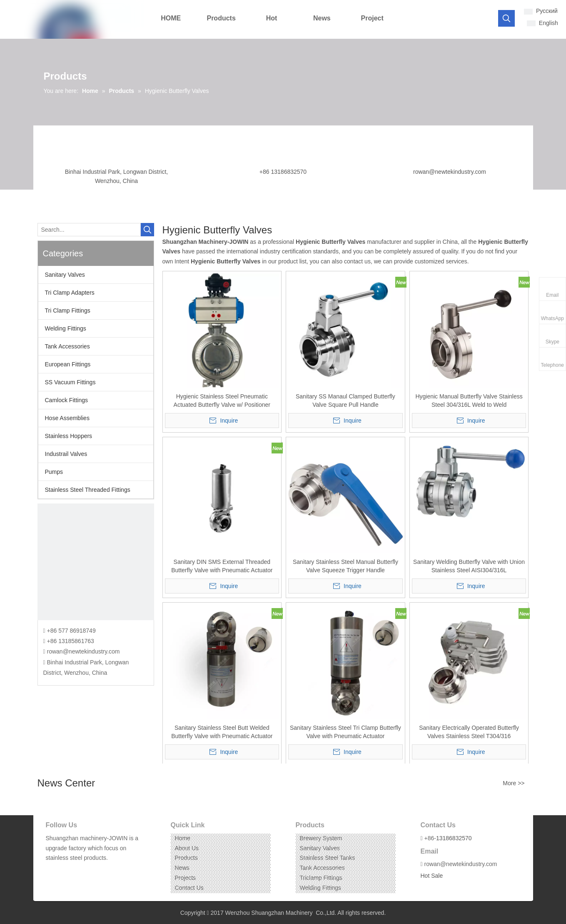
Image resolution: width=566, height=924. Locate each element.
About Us (187, 848)
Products (186, 858)
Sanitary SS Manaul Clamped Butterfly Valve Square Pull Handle (345, 401)
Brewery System (321, 838)
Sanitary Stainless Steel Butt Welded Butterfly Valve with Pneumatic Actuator (222, 732)
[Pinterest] (90, 871)
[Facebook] (51, 871)
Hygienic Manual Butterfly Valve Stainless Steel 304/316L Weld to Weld (469, 401)
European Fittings (68, 364)
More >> (514, 783)
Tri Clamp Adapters (70, 293)
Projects (186, 878)
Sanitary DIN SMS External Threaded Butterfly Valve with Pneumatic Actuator (222, 566)
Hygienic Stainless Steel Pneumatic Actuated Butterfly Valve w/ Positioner (222, 401)
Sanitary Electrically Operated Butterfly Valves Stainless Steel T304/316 (469, 732)
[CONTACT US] (96, 562)
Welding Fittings (66, 328)
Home (183, 838)
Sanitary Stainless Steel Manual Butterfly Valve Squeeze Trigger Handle (345, 566)
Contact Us (189, 888)
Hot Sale (432, 876)
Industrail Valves (66, 454)
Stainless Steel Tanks (328, 858)
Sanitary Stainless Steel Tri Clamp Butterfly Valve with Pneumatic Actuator (345, 732)
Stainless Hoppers (69, 436)
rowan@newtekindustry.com (450, 172)
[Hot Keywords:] (506, 18)
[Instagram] (77, 871)
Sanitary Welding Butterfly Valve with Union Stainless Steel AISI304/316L (469, 566)
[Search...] (89, 230)
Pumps (54, 472)
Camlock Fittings (66, 400)
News (182, 868)
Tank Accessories (67, 346)
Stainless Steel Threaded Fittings (88, 490)
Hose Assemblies (67, 418)
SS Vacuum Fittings (70, 382)
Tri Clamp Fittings (68, 311)
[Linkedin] (64, 871)
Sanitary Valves (65, 275)
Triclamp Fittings (321, 878)
